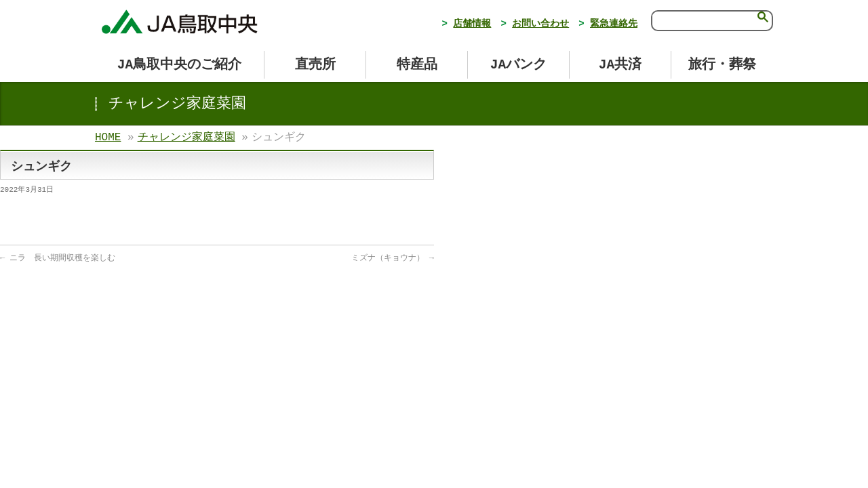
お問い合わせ (540, 24)
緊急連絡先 (614, 24)
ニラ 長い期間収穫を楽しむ (58, 258)
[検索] (702, 20)
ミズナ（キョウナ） (393, 258)
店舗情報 (472, 24)
